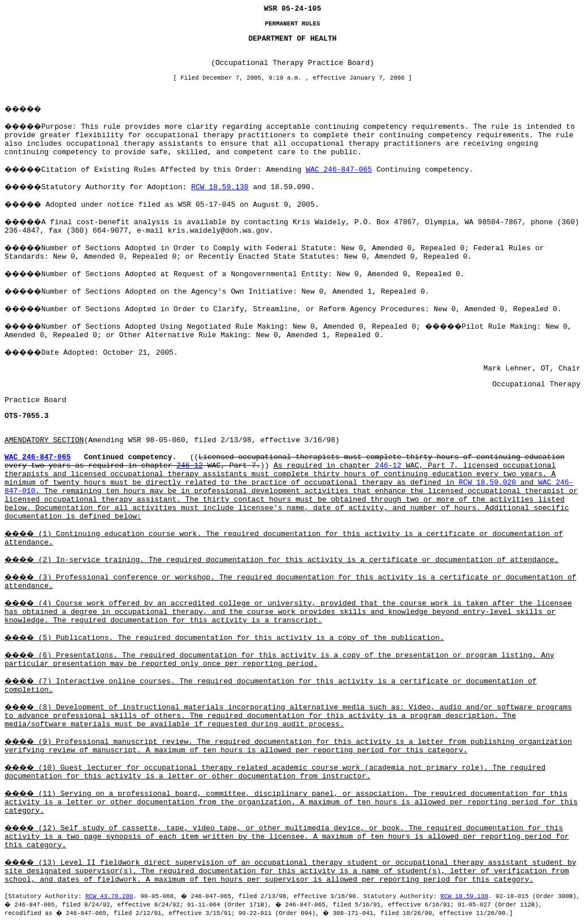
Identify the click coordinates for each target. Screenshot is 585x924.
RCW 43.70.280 (109, 896)
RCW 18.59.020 (487, 483)
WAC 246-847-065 (339, 170)
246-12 (190, 466)
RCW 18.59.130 (220, 187)
